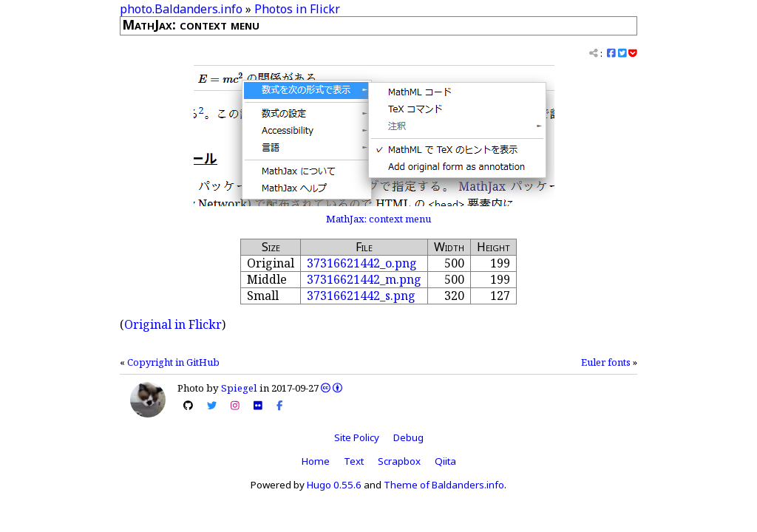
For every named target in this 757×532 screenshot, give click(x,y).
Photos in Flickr (297, 9)
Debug (408, 437)
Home (316, 461)
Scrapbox (399, 461)
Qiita (445, 461)
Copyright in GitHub (173, 362)
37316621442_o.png (362, 263)
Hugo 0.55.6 (334, 485)
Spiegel (239, 388)
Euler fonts (606, 362)
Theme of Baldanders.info (444, 485)
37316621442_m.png (364, 279)
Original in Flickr (173, 324)
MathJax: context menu (378, 219)
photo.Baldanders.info (181, 9)
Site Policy (357, 437)
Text (354, 461)
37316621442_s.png (361, 296)
